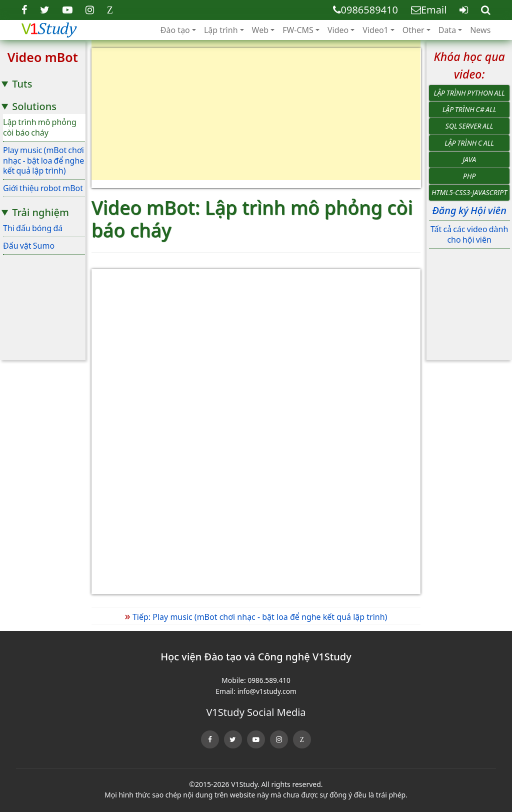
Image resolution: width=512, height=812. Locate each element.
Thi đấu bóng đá (33, 228)
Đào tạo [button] (175, 30)
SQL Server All (469, 126)
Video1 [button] (375, 30)
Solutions (34, 106)
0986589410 (365, 10)
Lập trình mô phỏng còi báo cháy (40, 127)
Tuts (22, 84)
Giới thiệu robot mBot (43, 188)
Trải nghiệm (40, 212)
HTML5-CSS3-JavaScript (469, 192)
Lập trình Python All (469, 93)
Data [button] (447, 30)
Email (429, 10)
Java (469, 159)
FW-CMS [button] (298, 30)
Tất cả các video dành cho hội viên (469, 234)
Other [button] (413, 30)
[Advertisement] (256, 118)
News (480, 30)
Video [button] (338, 30)
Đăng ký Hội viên (469, 210)
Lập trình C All (469, 143)
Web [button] (260, 30)
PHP (469, 176)
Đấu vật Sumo (29, 246)
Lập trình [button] (221, 30)
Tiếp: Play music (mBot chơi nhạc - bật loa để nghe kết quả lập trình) (256, 617)
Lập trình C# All (469, 109)
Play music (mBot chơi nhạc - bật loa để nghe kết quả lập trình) (43, 161)
